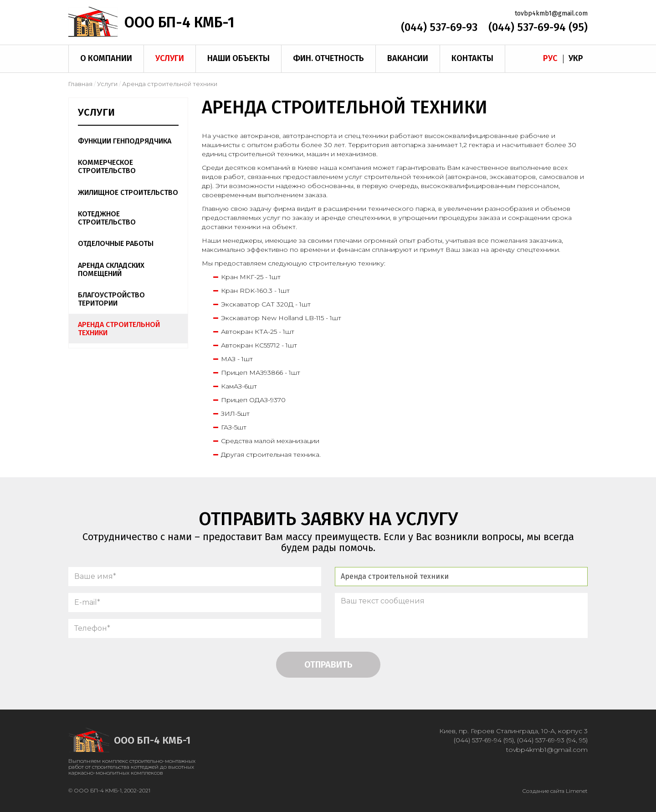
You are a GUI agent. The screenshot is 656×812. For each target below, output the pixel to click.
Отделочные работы (116, 243)
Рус (550, 59)
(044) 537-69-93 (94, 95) (552, 740)
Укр (576, 59)
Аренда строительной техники (119, 329)
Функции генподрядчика (125, 141)
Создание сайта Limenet (555, 791)
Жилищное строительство (128, 192)
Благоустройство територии (111, 299)
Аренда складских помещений (111, 269)
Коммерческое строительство (107, 166)
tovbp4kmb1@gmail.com (551, 13)
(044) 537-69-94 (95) (538, 27)
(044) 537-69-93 (439, 27)
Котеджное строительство (107, 218)
